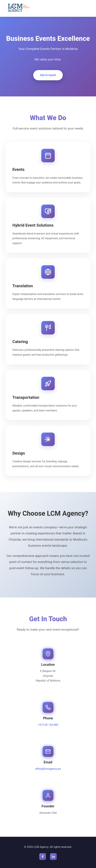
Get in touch (48, 75)
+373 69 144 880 (48, 725)
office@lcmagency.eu (48, 769)
